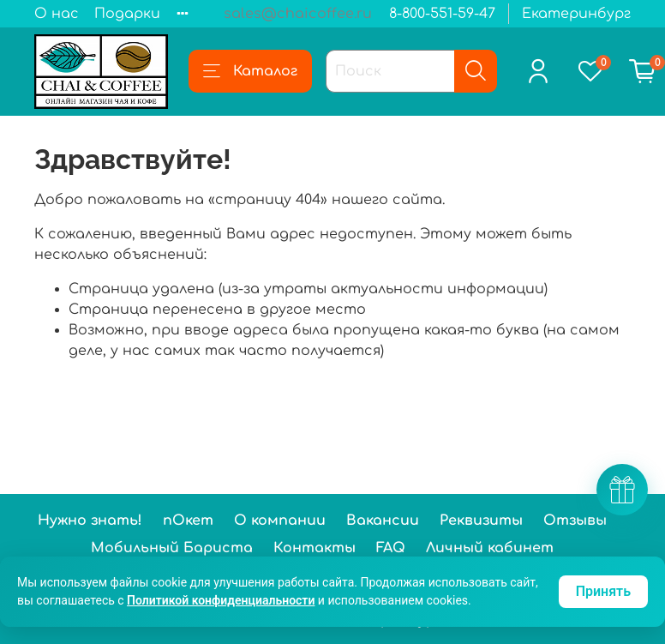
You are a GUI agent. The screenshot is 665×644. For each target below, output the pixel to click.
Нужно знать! (90, 521)
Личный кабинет (490, 548)
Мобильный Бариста (172, 548)
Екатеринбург (576, 14)
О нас (57, 14)
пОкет (188, 521)
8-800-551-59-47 (442, 14)
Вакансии (383, 521)
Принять (603, 591)
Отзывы (575, 521)
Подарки (127, 14)
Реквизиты (481, 521)
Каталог (250, 71)
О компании (280, 521)
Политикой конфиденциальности (221, 600)
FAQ (391, 548)
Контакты (315, 548)
